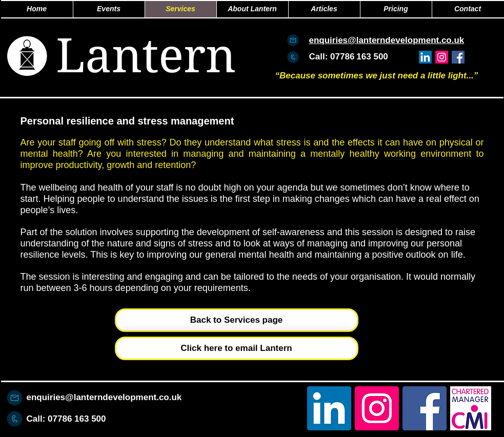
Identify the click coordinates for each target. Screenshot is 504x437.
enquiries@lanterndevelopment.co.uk (104, 397)
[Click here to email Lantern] (237, 348)
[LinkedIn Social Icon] (425, 57)
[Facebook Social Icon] (458, 57)
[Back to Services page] (237, 320)
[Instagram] (442, 57)
